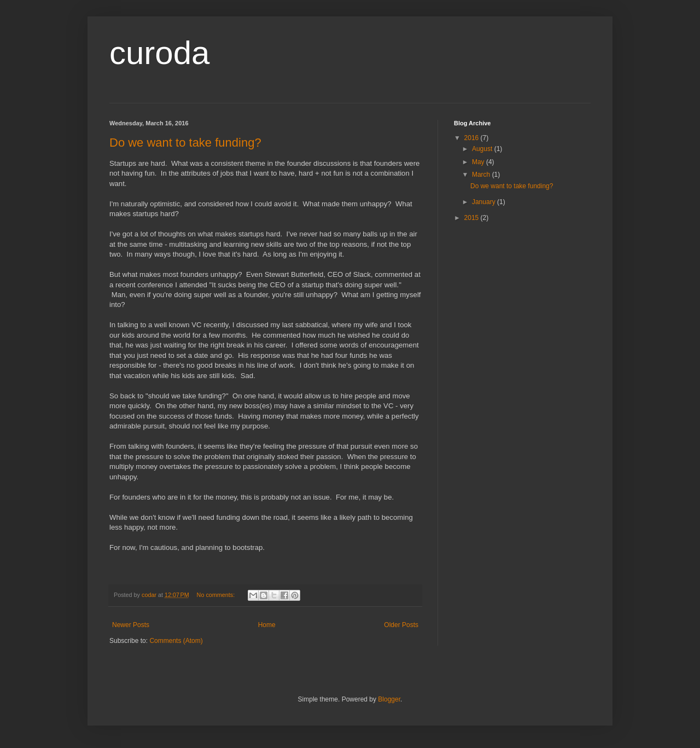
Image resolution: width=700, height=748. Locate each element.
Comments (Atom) (176, 641)
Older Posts (401, 625)
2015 (472, 218)
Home (267, 625)
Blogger (389, 699)
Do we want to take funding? (185, 143)
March (482, 175)
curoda (159, 53)
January (485, 202)
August (483, 149)
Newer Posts (131, 625)
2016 (472, 138)
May (479, 162)
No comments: (217, 595)
